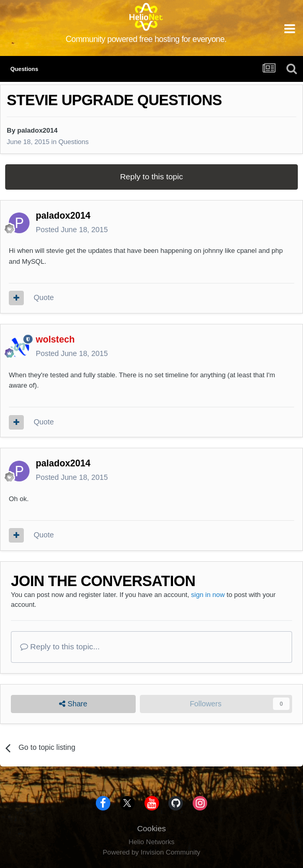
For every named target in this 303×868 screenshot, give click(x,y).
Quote (44, 297)
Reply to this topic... (60, 646)
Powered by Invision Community (151, 852)
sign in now (208, 595)
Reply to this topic (151, 176)
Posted (72, 230)
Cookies (152, 828)
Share (73, 704)
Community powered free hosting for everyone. (146, 39)
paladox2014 (37, 130)
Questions (74, 142)
